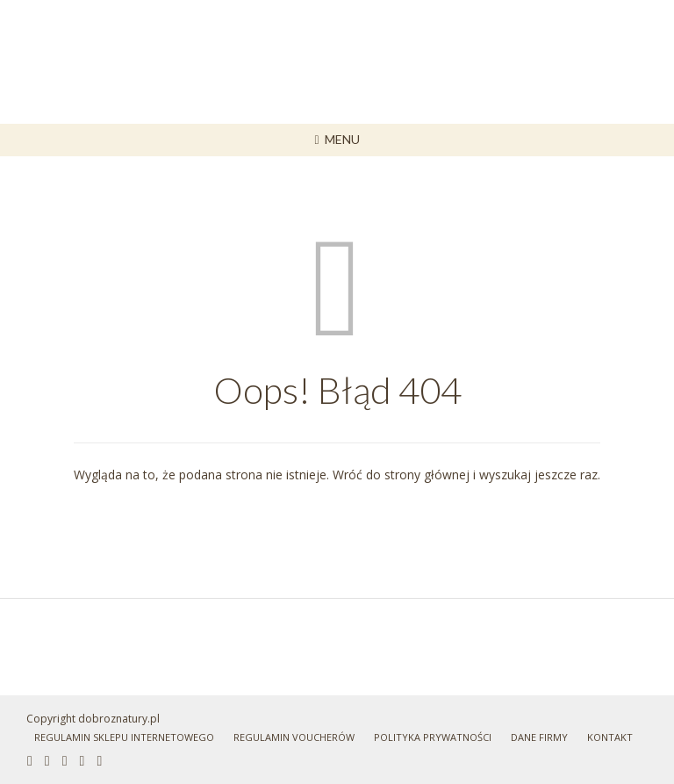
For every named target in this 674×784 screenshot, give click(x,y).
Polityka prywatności (433, 737)
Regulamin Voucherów (294, 737)
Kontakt (610, 737)
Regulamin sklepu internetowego (124, 737)
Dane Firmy (539, 737)
